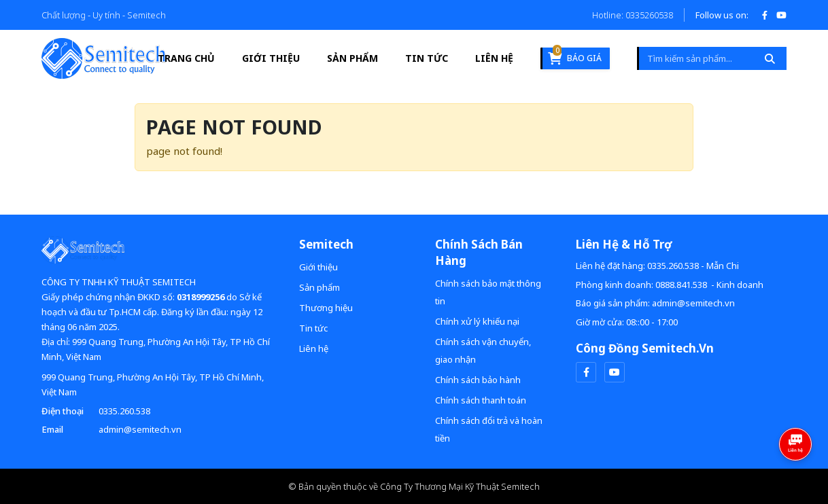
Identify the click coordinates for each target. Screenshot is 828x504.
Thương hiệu (326, 308)
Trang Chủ (186, 58)
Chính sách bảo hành (478, 380)
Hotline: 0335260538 (633, 15)
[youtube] (615, 372)
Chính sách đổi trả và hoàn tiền (489, 429)
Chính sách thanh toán (481, 400)
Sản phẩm (352, 58)
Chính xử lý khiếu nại (477, 321)
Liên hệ (494, 58)
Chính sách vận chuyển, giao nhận (483, 350)
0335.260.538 (124, 411)
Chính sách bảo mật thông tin (488, 292)
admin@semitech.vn (140, 429)
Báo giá (575, 56)
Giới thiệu (271, 58)
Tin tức (427, 58)
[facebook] (586, 372)
